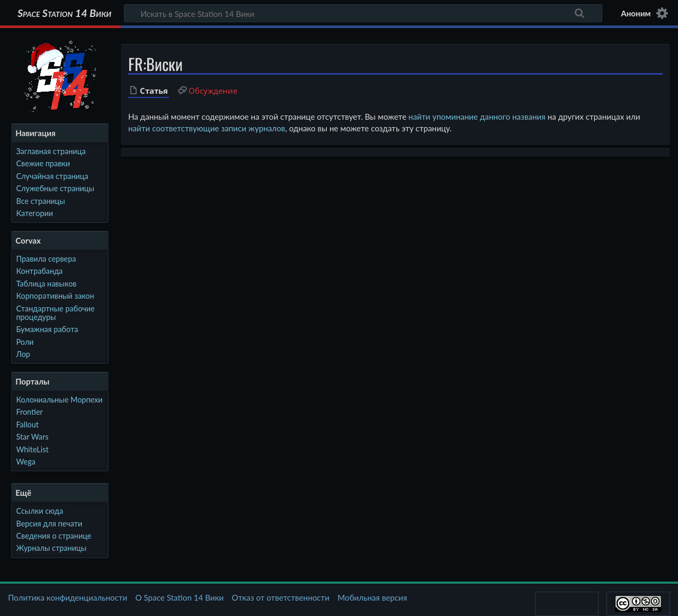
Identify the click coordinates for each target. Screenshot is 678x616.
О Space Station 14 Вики (179, 597)
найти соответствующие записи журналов (207, 128)
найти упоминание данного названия (477, 117)
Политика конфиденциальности (68, 597)
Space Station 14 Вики (64, 13)
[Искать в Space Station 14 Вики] (363, 13)
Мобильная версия (372, 597)
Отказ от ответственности (281, 597)
